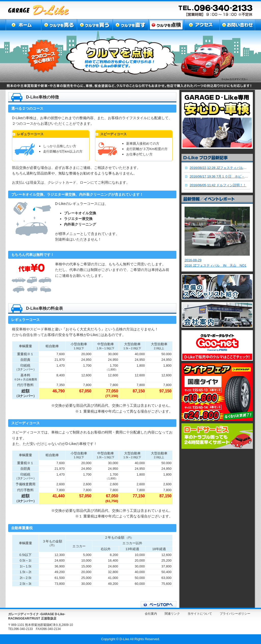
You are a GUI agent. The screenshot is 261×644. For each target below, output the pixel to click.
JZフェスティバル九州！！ (223, 168)
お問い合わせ (237, 25)
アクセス (200, 25)
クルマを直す (130, 25)
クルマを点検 (165, 25)
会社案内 (151, 614)
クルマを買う (94, 25)
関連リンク (172, 614)
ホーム (23, 25)
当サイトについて (200, 614)
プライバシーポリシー (235, 614)
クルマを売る (59, 25)
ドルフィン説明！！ (218, 185)
